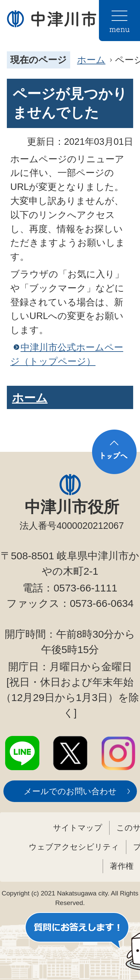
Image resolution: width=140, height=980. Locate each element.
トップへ (114, 452)
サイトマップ (78, 828)
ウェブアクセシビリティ (74, 847)
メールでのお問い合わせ (70, 791)
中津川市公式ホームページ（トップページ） (67, 354)
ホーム (91, 60)
